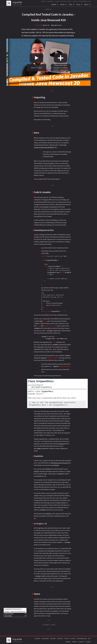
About (86, 5)
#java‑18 (46, 25)
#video (38, 25)
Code (71, 5)
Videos (63, 5)
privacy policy (64, 70)
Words (54, 5)
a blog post (62, 444)
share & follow (8, 616)
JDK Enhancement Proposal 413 (60, 463)
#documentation (56, 25)
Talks (78, 5)
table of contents (9, 614)
